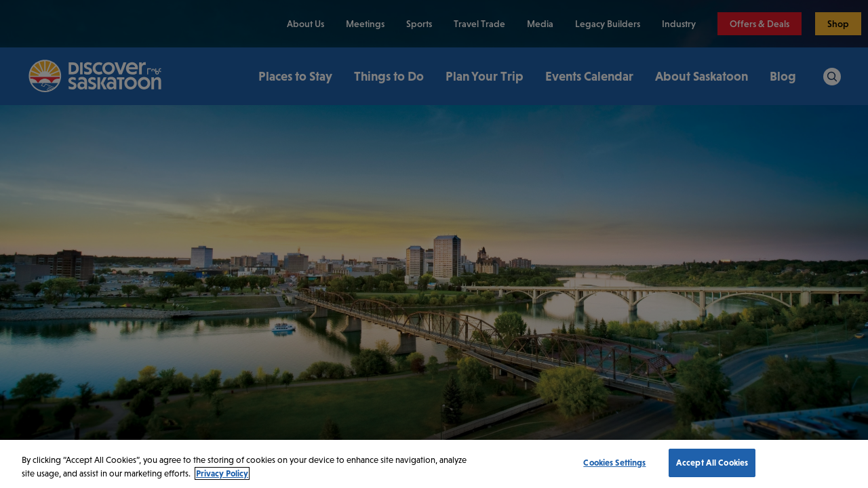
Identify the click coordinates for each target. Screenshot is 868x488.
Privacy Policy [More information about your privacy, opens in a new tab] (222, 473)
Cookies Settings (614, 463)
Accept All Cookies (712, 463)
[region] (434, 464)
